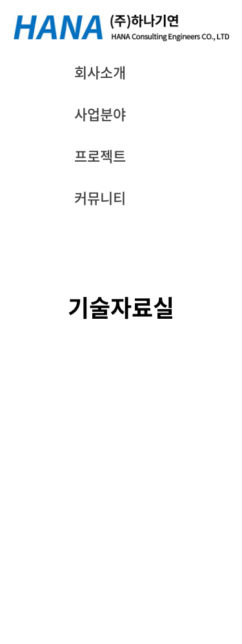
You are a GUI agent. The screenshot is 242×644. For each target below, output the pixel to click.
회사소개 (100, 72)
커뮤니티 (100, 197)
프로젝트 (100, 156)
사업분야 (100, 114)
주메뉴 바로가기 (0, 0)
